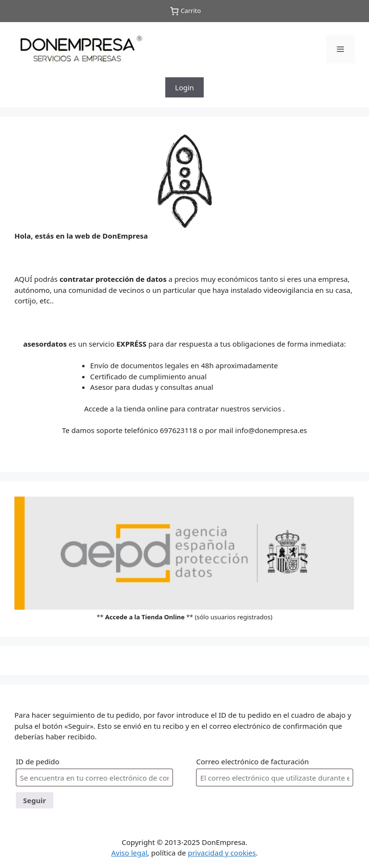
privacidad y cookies (222, 853)
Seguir (35, 800)
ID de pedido (38, 761)
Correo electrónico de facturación (252, 761)
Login (184, 87)
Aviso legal (129, 853)
